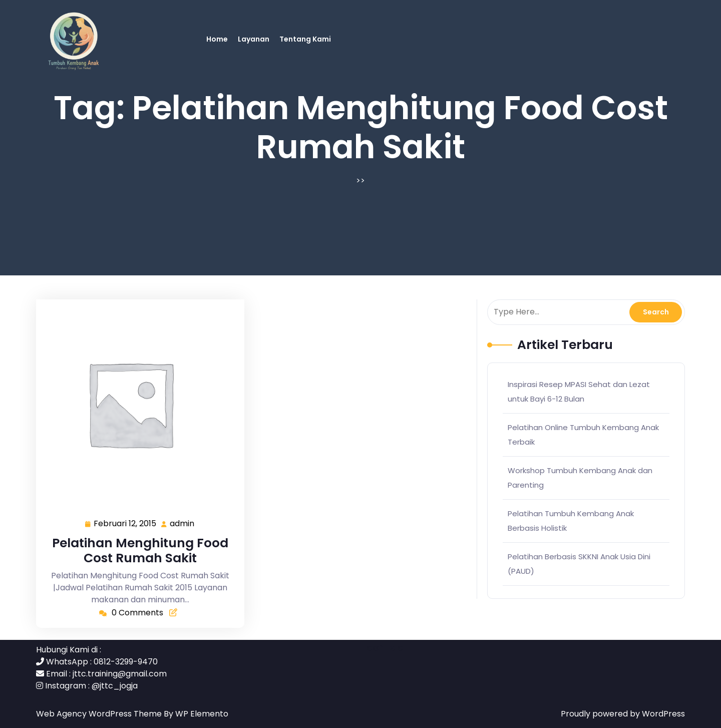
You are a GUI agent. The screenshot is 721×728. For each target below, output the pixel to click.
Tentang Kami (305, 39)
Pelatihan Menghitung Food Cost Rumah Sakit (140, 551)
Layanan (254, 39)
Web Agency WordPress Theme (100, 714)
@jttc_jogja (115, 686)
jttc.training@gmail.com (120, 674)
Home (217, 39)
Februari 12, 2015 (125, 524)
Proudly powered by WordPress (623, 714)
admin (183, 523)
